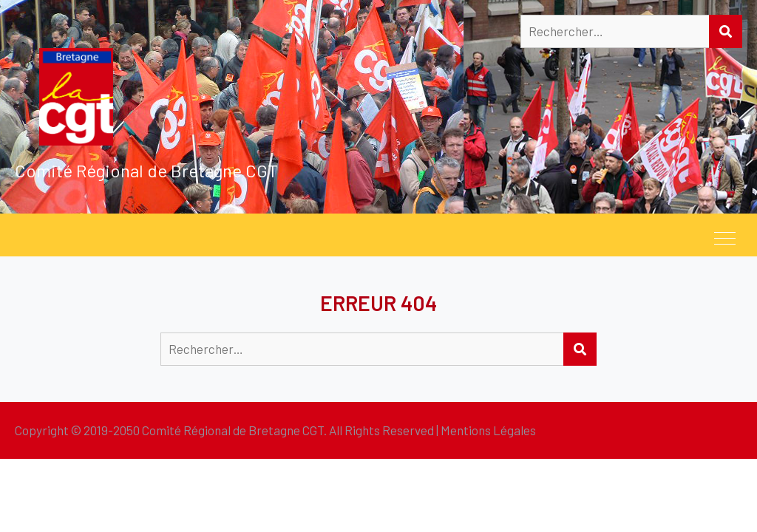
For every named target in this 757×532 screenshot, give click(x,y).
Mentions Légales (488, 430)
